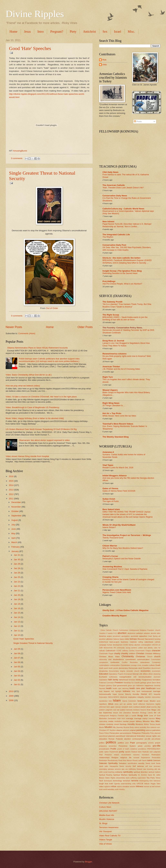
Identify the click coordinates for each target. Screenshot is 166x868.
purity (122, 752)
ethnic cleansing (154, 674)
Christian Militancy (153, 653)
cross (139, 665)
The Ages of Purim (111, 501)
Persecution (114, 733)
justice (123, 710)
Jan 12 (17, 626)
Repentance (146, 758)
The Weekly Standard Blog (116, 437)
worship (111, 789)
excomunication (145, 677)
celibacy (125, 651)
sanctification (132, 763)
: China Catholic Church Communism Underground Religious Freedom (127, 630)
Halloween (140, 686)
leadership (108, 713)
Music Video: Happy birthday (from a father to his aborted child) (35, 418)
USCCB (140, 784)
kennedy (129, 710)
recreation (146, 755)
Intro (41, 32)
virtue (114, 786)
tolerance (157, 781)
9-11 (115, 633)
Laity (159, 710)
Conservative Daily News (115, 196)
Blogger (88, 862)
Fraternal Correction (107, 683)
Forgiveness (147, 680)
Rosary (135, 761)
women (158, 787)
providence (142, 749)
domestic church (133, 671)
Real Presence (105, 755)
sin (159, 769)
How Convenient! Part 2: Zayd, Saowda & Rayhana (125, 569)
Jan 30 (17, 560)
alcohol (154, 633)
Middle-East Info (107, 815)
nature (137, 727)
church (157, 656)
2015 (11, 481)
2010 (11, 691)
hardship (157, 686)
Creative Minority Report (115, 616)
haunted (102, 688)
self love (149, 766)
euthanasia (113, 677)
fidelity (138, 680)
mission (102, 724)
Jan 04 (17, 671)
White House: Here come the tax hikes (119, 416)
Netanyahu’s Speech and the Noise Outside (122, 559)
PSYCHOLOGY (154, 749)
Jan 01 (17, 684)
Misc (153, 721)
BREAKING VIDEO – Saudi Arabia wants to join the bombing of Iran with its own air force (125, 319)
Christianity (128, 656)
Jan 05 (17, 667)
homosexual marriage (151, 691)
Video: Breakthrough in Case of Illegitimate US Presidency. (33, 407)
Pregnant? (57, 32)
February (16, 547)
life (155, 713)
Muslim (109, 727)
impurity (157, 694)
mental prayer (129, 721)
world (105, 789)
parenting (141, 730)
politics (111, 742)
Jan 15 (17, 613)
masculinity (103, 721)
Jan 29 (17, 564)
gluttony (109, 686)
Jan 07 (17, 658)
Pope (132, 743)
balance (116, 639)
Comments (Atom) (27, 333)
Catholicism (111, 651)
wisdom (133, 787)
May (14, 533)
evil (135, 677)
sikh (156, 769)
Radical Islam (137, 752)
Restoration (156, 758)
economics (146, 671)
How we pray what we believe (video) (23, 386)
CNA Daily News (110, 172)
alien (159, 633)
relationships (104, 758)
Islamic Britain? (109, 527)
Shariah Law (141, 769)
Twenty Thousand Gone (113, 538)
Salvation (123, 763)
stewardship (120, 778)
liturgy (140, 715)
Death (158, 665)
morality (131, 724)
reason (116, 755)
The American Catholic (114, 185)
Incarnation (103, 697)
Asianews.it (108, 452)
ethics (145, 674)
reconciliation (126, 755)
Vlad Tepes (108, 465)
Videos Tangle (106, 840)
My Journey (118, 727)
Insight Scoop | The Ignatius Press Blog (122, 271)
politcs (102, 743)
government (122, 685)
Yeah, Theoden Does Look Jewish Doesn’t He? (123, 188)
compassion (104, 662)
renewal (136, 758)
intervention (156, 697)
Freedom (119, 683)
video (101, 786)
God (115, 685)
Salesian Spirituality (108, 763)
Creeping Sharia (110, 577)
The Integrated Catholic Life (116, 235)
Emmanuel (128, 674)
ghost (149, 683)
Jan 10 (17, 635)
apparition (143, 636)
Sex (105, 32)
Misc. (158, 721)
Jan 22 (17, 586)
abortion (122, 633)
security (128, 766)
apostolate (135, 636)
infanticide (123, 697)
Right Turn (108, 377)
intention (148, 697)
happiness (149, 685)
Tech (101, 781)
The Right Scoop (111, 315)
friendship (127, 683)
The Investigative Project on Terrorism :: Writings (127, 535)
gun (134, 686)
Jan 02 (17, 680)
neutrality (143, 727)
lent (121, 713)
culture (152, 665)
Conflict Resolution (130, 662)
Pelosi (107, 733)
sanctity (141, 763)
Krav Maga (151, 710)
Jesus (27, 32)
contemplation (104, 665)
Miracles (146, 721)
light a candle (131, 716)
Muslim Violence (107, 819)
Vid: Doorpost (105, 831)
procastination (104, 749)
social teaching (109, 772)
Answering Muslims (112, 567)
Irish (110, 701)
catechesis (149, 642)
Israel (117, 32)
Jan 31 (17, 555)
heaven (107, 691)
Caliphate (133, 642)
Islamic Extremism (129, 701)
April (14, 538)
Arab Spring (153, 636)
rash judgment (155, 752)
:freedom (102, 633)
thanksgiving (144, 781)
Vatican (147, 784)
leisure (116, 713)
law (100, 713)
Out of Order (52, 308)
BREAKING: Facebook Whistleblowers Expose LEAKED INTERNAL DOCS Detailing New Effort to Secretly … (127, 262)
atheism (110, 639)
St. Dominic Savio (145, 775)
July (13, 525)
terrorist (135, 781)
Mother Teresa (149, 724)
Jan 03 (17, 676)
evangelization (125, 677)
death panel (104, 668)
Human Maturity (125, 694)
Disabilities (147, 668)
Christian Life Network (109, 803)
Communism (156, 660)
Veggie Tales (155, 784)
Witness (140, 786)
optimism (126, 730)
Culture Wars (105, 807)
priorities (148, 746)
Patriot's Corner (110, 556)
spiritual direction (141, 772)
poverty (151, 743)
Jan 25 (17, 577)
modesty (110, 724)
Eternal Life (137, 674)
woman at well (149, 787)
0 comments (17, 158)
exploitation (103, 680)
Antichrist (89, 32)
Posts (138, 121)
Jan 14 (17, 617)
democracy (123, 668)
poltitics (121, 743)
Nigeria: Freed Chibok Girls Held (117, 592)
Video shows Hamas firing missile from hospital (27, 456)
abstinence (132, 633)
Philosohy (146, 733)
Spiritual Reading (106, 775)
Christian (140, 653)
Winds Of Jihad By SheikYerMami (119, 525)
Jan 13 (17, 622)
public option (104, 752)
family (116, 680)
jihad (148, 707)
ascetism (102, 639)
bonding (157, 639)
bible (127, 639)
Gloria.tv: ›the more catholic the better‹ (122, 258)
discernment (156, 668)
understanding (126, 784)
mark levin (121, 719)
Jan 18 (17, 604)
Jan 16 (17, 608)
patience (149, 730)
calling (141, 642)
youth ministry (120, 789)
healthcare (151, 688)
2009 (11, 696)
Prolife (113, 749)
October (15, 511)
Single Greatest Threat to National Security (33, 643)
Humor (144, 694)
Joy (159, 707)
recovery (136, 755)
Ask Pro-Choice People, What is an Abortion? (122, 284)
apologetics (126, 636)
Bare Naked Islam (111, 509)
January (15, 551)
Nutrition (113, 730)
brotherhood (104, 642)
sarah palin (104, 766)
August (15, 520)
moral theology (120, 724)
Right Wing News (111, 403)
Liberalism (127, 713)
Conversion (125, 665)
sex (123, 769)
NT (108, 730)
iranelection (103, 701)
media (111, 721)
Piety (73, 32)
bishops (133, 639)
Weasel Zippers (110, 390)
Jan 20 (17, 595)
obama (119, 730)
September (17, 516)
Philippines (136, 733)
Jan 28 (17, 568)
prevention (113, 746)
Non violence (152, 727)
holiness (126, 691)
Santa (158, 763)
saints (150, 760)
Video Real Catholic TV (110, 836)
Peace (101, 733)
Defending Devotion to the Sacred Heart (120, 273)
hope (115, 694)
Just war (116, 710)
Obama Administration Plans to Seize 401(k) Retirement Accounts (37, 348)
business (125, 642)
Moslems (139, 724)
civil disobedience (116, 659)
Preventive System (127, 746)
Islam (117, 700)
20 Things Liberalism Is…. (114, 406)
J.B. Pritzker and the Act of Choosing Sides (121, 369)
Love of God (155, 716)
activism (140, 633)
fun (132, 683)
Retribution (103, 761)
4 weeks (110, 633)
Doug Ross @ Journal (113, 341)
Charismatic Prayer (106, 654)
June (14, 529)
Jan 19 (17, 599)
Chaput (148, 651)
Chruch (150, 657)
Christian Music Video (109, 657)
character (156, 651)
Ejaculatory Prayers (116, 674)
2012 (11, 494)
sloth (101, 772)
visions (119, 787)
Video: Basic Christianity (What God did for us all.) (29, 375)
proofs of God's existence (127, 749)
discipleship (103, 671)
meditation (118, 721)
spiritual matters (154, 772)
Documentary (114, 671)
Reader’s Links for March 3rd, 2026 (118, 468)
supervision (142, 778)
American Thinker (111, 367)
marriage (138, 718)
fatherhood (123, 680)
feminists (132, 680)
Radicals (146, 752)
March (14, 542)
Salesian (157, 760)
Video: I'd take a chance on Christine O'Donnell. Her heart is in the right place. (41, 397)
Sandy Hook (150, 763)
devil (140, 668)
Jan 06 (17, 662)
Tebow (158, 778)
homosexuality (105, 694)
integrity (141, 697)
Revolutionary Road (115, 761)
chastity (125, 653)
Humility (136, 694)
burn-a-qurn (115, 642)
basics (122, 639)
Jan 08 (17, 653)
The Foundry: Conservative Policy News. (123, 328)
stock (128, 778)
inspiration (132, 697)
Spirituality (133, 775)
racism (128, 752)
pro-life (157, 746)
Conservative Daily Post (114, 245)
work (101, 789)
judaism (102, 710)
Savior (122, 766)
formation (156, 680)
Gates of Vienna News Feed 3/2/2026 (119, 491)
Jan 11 (17, 631)
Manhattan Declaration (108, 719)
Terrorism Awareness (109, 827)
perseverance (126, 733)
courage (134, 665)
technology (117, 781)
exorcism (157, 677)
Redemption (156, 755)
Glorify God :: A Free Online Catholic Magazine (125, 610)
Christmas (141, 656)
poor (127, 743)
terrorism (127, 781)
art (159, 636)
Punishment (114, 752)
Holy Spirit (136, 691)
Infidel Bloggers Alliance (115, 476)
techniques (108, 781)
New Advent (108, 222)
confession (115, 662)
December (16, 502)
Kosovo (143, 710)
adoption (147, 633)
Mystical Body (129, 727)
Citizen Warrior (110, 546)
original (133, 730)
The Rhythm (108, 237)
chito (105, 65)
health (109, 688)
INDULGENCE (114, 697)
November (16, 507)
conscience (145, 662)
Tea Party (151, 778)
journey (154, 707)
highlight (118, 691)
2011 (11, 499)
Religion (115, 758)
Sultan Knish (109, 499)
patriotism (156, 730)
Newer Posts (14, 327)
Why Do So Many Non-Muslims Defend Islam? (123, 548)
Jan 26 (17, 573)
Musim (102, 727)
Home (13, 32)
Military (139, 721)
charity (117, 653)
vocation (126, 786)
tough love (104, 784)
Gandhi (137, 683)
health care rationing (121, 688)
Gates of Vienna (110, 488)
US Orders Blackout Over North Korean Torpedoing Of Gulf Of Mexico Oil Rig (41, 429)
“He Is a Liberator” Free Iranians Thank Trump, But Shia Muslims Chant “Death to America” (127, 306)
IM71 (150, 694)
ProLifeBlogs (109, 281)
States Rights (110, 778)
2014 (11, 485)
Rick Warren (127, 761)
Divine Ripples (35, 14)
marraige (130, 718)
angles (109, 636)
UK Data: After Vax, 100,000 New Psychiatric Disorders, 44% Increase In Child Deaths (127, 249)
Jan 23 (17, 582)
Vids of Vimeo (105, 844)
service (111, 769)
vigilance (107, 787)
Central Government (137, 651)
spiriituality (128, 772)
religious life (126, 758)
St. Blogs (103, 823)
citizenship (103, 660)
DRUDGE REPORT (108, 811)
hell (112, 691)
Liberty (150, 713)
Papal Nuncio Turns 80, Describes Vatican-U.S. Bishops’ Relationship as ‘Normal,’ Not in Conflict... (127, 225)
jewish (143, 707)
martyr (145, 718)
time (151, 781)
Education (104, 674)
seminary (157, 766)
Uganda (117, 784)
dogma (123, 671)
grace (130, 686)
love (146, 715)
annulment (117, 636)
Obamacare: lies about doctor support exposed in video (44, 440)
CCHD (119, 651)
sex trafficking (130, 769)
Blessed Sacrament (146, 639)
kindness (137, 710)
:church (158, 630)
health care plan (137, 688)
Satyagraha (114, 766)
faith (110, 680)
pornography (142, 743)
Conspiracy (156, 662)
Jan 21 (17, 591)
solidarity (119, 772)
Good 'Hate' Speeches (30, 48)
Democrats (133, 668)
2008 (11, 700)
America (103, 636)
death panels (113, 668)
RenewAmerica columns (115, 354)
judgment (109, 710)
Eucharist (103, 677)
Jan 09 (17, 649)
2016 (11, 476)
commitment (130, 659)
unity (134, 784)
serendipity (103, 769)
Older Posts (85, 327)
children (132, 653)
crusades (145, 665)
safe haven (143, 761)
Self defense (138, 766)
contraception (115, 665)
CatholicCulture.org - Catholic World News (123, 209)
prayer (158, 743)
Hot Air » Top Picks (112, 413)
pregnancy (103, 746)
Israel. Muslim (150, 701)
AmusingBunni (20, 151)
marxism (152, 719)
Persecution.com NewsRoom (117, 590)
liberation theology (139, 713)
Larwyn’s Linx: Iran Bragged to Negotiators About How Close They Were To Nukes (126, 344)
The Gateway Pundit (112, 302)
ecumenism (156, 671)
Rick (104, 60)
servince (118, 769)
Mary (158, 718)
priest (140, 746)
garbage (143, 683)
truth (111, 784)
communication (143, 659)
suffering (134, 778)
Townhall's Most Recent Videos (118, 424)
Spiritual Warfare (120, 775)
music (158, 724)
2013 (11, 490)
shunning (150, 769)
